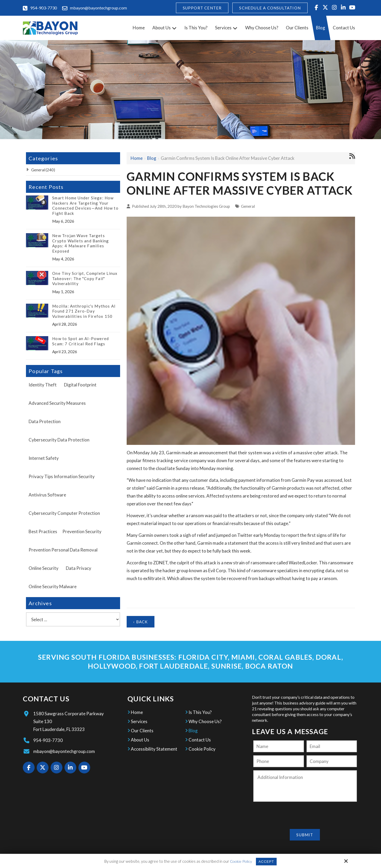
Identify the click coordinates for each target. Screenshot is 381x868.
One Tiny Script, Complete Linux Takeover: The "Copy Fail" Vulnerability (85, 278)
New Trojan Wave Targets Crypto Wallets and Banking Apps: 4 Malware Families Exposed (81, 243)
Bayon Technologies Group (206, 206)
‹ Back (140, 622)
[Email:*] (332, 746)
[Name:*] (278, 746)
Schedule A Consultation (270, 8)
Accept (267, 861)
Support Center (202, 8)
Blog (152, 158)
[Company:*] (332, 761)
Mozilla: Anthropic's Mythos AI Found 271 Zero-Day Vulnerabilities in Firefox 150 (84, 311)
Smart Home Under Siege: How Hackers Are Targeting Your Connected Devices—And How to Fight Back (85, 206)
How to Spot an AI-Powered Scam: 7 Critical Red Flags (81, 341)
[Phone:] (278, 761)
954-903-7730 (44, 8)
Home (137, 158)
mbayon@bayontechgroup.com (98, 8)
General (248, 206)
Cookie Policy (240, 861)
